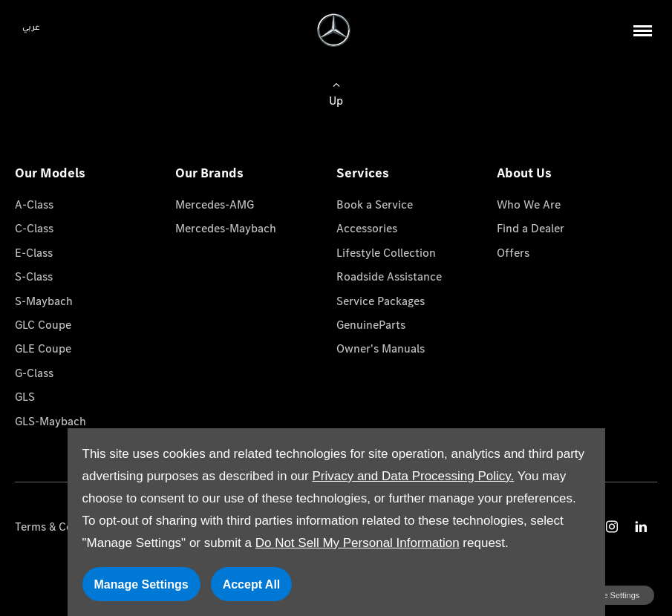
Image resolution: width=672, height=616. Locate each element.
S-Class (34, 276)
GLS (25, 397)
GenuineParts (371, 325)
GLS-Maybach (50, 421)
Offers (513, 253)
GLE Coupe (43, 348)
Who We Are (529, 204)
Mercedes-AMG (215, 204)
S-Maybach (44, 301)
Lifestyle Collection (386, 253)
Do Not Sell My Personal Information (358, 543)
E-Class (34, 253)
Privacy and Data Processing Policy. (413, 476)
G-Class (34, 373)
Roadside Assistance (389, 276)
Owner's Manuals (381, 348)
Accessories (367, 228)
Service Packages (381, 301)
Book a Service (375, 204)
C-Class (34, 228)
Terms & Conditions (65, 527)
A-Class (34, 204)
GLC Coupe (43, 325)
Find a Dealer (531, 228)
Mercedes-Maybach (226, 228)
